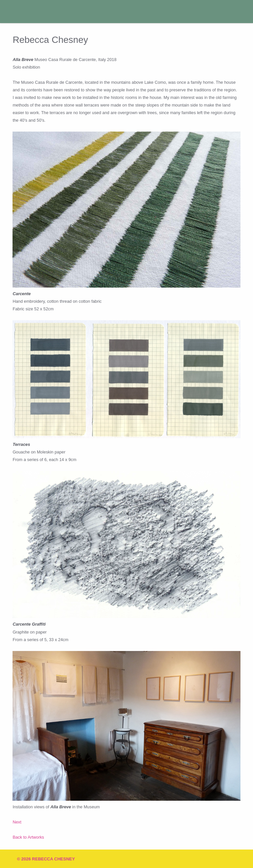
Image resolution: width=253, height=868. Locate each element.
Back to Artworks (28, 837)
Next (17, 822)
